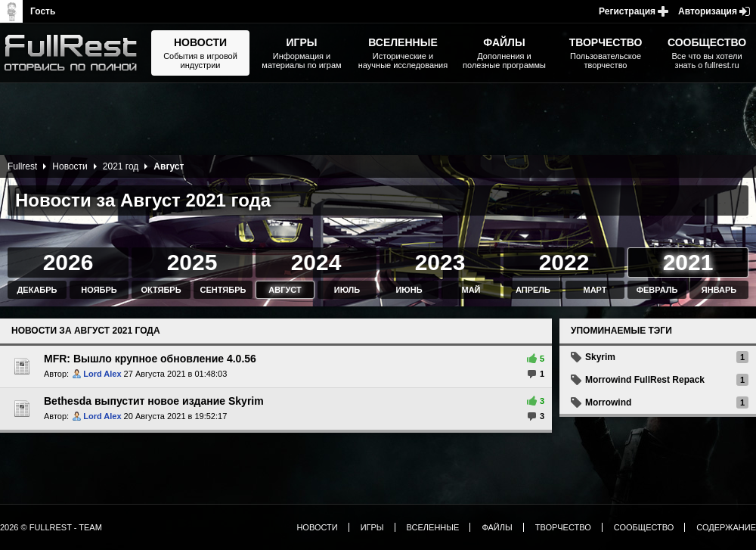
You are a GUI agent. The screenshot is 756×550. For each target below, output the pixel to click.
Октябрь (161, 290)
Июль (347, 290)
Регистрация (627, 11)
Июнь (409, 290)
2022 (564, 262)
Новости (70, 166)
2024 (316, 262)
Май (471, 290)
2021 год (121, 166)
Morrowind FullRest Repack (645, 380)
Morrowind (608, 402)
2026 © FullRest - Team (51, 527)
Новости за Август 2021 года (86, 331)
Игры (372, 527)
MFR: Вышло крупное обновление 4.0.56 (150, 359)
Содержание (726, 527)
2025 (192, 262)
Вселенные (433, 527)
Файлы (497, 527)
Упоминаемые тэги (621, 331)
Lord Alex (102, 374)
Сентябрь (223, 290)
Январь (719, 290)
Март (595, 290)
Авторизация (708, 11)
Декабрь (37, 290)
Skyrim (600, 357)
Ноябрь (99, 290)
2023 (440, 262)
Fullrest (22, 166)
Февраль (657, 290)
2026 (68, 262)
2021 (688, 262)
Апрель (533, 290)
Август (285, 290)
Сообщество (644, 527)
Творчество (563, 527)
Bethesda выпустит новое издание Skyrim (154, 401)
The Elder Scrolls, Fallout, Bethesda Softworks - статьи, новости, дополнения (76, 53)
